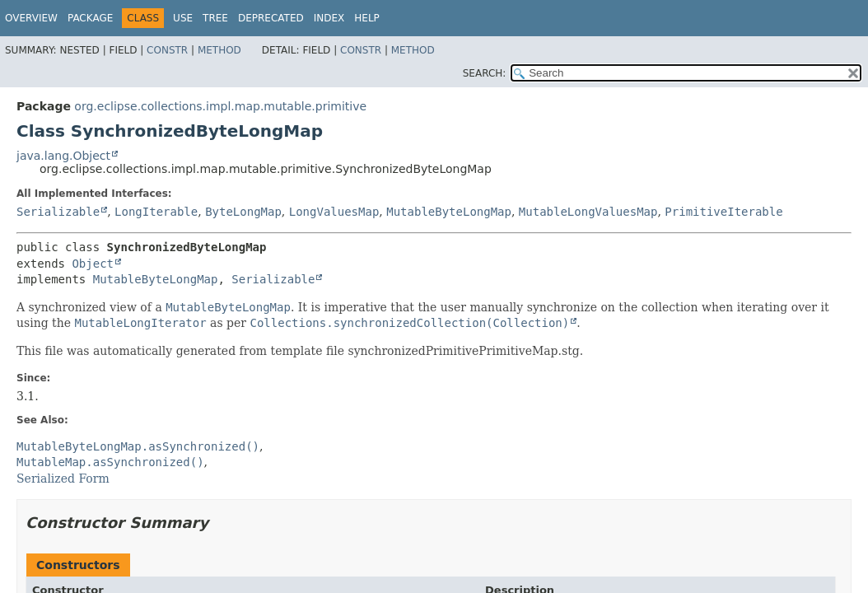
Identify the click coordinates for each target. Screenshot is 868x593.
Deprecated (271, 18)
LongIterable (156, 212)
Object (93, 264)
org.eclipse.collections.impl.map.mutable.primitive (220, 106)
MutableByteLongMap (449, 212)
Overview (31, 18)
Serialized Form (63, 479)
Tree (215, 18)
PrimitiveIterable (723, 212)
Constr (167, 50)
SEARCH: (485, 73)
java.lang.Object (63, 156)
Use (183, 18)
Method (219, 50)
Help (367, 18)
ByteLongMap (243, 212)
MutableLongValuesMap (588, 212)
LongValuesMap (334, 212)
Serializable (58, 212)
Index (329, 18)
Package (90, 18)
